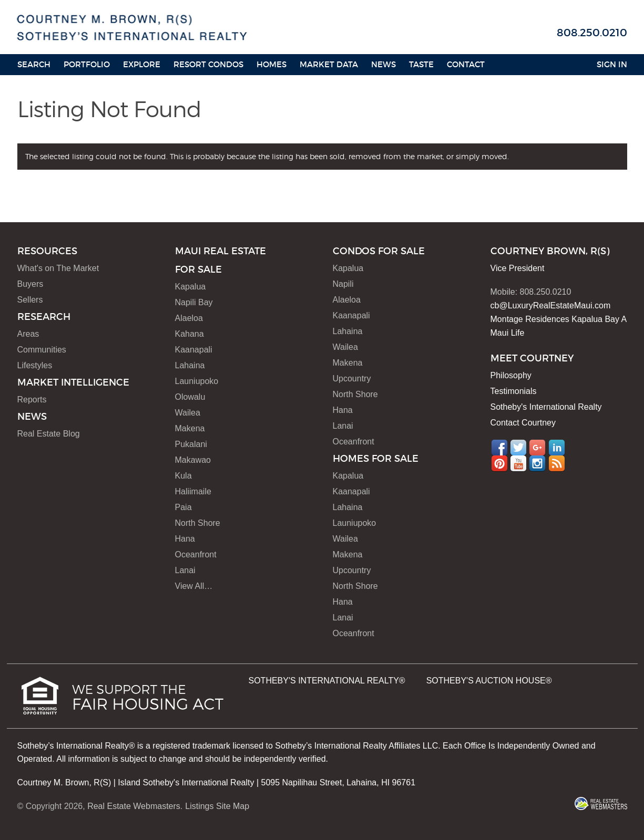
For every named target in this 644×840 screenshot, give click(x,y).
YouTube (518, 463)
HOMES (272, 64)
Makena (190, 428)
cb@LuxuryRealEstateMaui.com (551, 305)
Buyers (30, 284)
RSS (557, 463)
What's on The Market (58, 268)
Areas (28, 334)
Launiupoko (197, 381)
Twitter (518, 448)
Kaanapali (194, 350)
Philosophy (511, 375)
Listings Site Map (217, 806)
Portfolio (87, 64)
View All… (194, 586)
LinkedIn (557, 448)
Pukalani (191, 444)
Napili (343, 284)
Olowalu (190, 397)
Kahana (190, 334)
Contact (466, 64)
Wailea (188, 413)
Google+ (537, 448)
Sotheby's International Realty (546, 407)
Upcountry (352, 378)
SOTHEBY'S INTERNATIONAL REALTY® (327, 681)
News (384, 64)
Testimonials (514, 391)
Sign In (612, 64)
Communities (42, 350)
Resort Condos (208, 64)
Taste (421, 64)
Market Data (329, 64)
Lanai (185, 570)
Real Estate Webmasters (134, 806)
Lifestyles (35, 365)
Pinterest (499, 463)
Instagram (537, 463)
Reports (32, 400)
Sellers (30, 300)
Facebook (499, 448)
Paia (183, 507)
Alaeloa (189, 318)
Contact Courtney (523, 423)
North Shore (198, 523)
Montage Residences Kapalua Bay (555, 319)
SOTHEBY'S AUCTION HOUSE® (489, 681)
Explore (142, 64)
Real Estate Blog (49, 434)
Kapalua (191, 287)
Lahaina (190, 365)
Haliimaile (193, 491)
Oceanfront (196, 554)
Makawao (193, 460)
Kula (183, 476)
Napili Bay (194, 302)
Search (34, 64)
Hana (185, 539)
